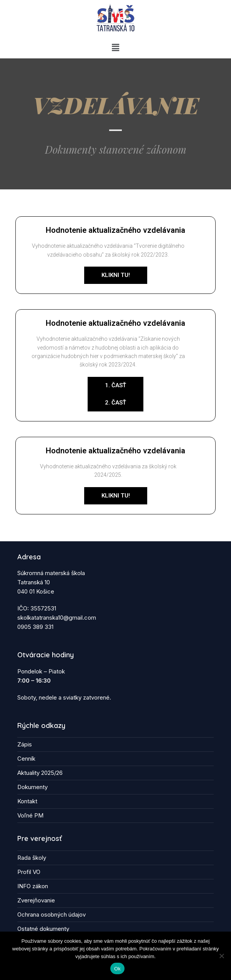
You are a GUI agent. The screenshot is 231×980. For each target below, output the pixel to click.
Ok (117, 969)
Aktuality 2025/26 (40, 773)
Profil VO (29, 872)
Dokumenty (32, 787)
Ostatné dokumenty (43, 929)
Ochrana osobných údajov (52, 915)
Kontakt (27, 801)
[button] (115, 47)
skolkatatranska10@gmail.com (57, 618)
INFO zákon (33, 886)
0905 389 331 (35, 627)
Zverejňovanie (36, 900)
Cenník (26, 759)
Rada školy (32, 858)
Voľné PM (30, 815)
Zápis (25, 744)
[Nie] (221, 956)
